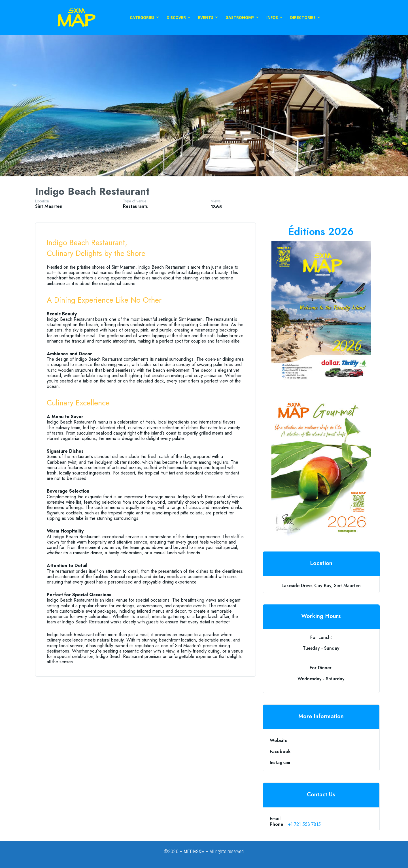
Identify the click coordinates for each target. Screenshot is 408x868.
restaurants (135, 206)
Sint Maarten (49, 206)
